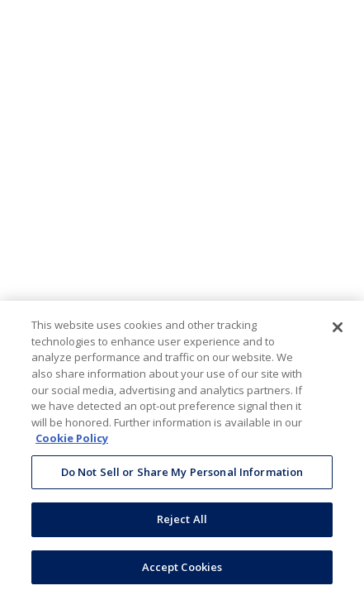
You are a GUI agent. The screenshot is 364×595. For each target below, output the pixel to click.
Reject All (182, 521)
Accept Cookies (182, 569)
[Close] (338, 330)
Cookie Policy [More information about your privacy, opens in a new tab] (72, 440)
